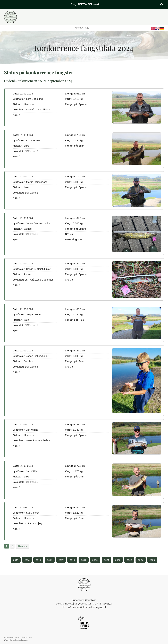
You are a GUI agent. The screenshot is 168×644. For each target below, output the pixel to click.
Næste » (22, 546)
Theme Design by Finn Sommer (16, 640)
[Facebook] (161, 4)
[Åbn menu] (84, 28)
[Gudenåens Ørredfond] (84, 585)
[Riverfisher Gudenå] (84, 623)
